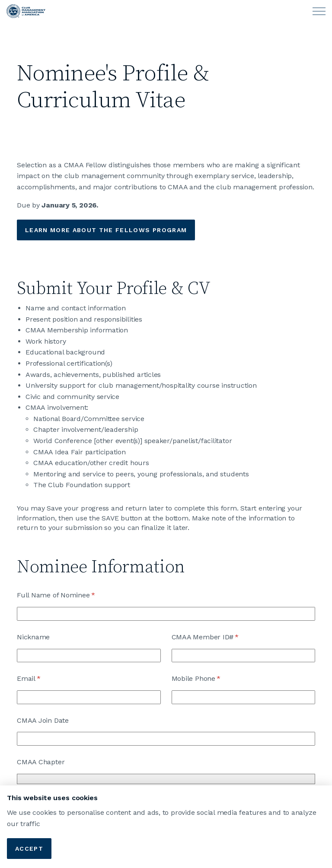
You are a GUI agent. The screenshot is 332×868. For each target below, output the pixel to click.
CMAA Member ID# (219, 637)
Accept (29, 849)
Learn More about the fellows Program (106, 230)
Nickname (33, 637)
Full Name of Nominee (69, 595)
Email (42, 679)
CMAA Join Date (43, 720)
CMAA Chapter (41, 762)
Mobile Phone (210, 679)
